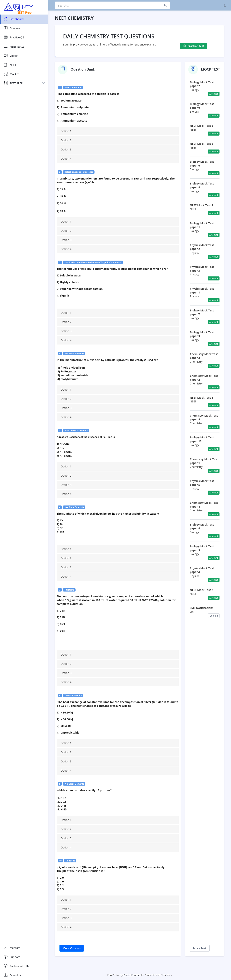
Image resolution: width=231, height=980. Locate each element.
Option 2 (66, 140)
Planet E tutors (132, 975)
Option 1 (66, 131)
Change (214, 616)
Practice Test (194, 46)
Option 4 (66, 159)
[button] (226, 5)
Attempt (214, 94)
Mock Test (200, 948)
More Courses (72, 948)
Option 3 (66, 149)
